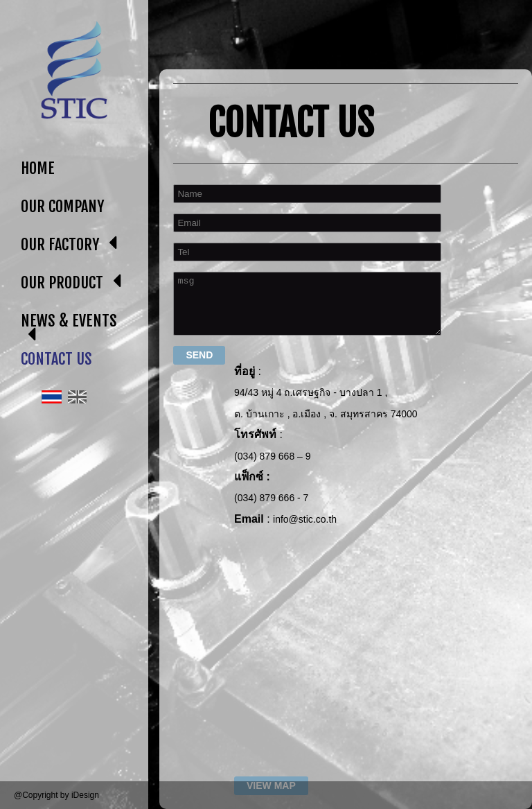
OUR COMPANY (62, 206)
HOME (38, 168)
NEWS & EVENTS (69, 321)
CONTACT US (56, 359)
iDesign (85, 795)
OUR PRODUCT (62, 282)
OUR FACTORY (60, 244)
